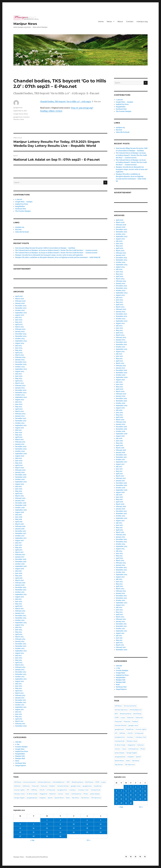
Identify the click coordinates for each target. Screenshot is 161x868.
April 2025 (19, 324)
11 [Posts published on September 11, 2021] (87, 824)
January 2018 (20, 529)
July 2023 (18, 374)
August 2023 (20, 371)
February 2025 (20, 329)
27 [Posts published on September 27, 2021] (20, 836)
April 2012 (19, 691)
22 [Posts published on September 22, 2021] (47, 832)
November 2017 (21, 533)
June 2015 (19, 602)
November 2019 (21, 477)
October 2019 (20, 479)
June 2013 (19, 658)
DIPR (97, 782)
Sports (50, 798)
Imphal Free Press (22, 204)
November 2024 (21, 336)
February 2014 (20, 639)
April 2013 (19, 663)
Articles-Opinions (44, 782)
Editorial (17, 786)
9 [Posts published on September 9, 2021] (60, 824)
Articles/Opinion (59, 782)
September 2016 (21, 566)
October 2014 (20, 620)
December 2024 (21, 334)
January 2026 (20, 303)
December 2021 (21, 418)
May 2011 (18, 717)
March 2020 (20, 468)
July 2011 (18, 712)
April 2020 (19, 465)
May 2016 (19, 576)
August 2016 (20, 569)
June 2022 (19, 404)
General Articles (63, 786)
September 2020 (21, 454)
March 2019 (19, 496)
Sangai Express (21, 766)
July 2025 (19, 317)
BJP (68, 782)
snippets (42, 798)
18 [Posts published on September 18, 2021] (87, 828)
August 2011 (19, 710)
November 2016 (21, 562)
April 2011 (19, 719)
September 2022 (21, 397)
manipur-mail (83, 790)
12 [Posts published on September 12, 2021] (101, 824)
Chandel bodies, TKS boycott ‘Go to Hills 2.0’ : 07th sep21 (66, 102)
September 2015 (21, 594)
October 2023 (20, 367)
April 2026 (19, 296)
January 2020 (20, 472)
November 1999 (21, 726)
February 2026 (20, 301)
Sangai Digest (19, 798)
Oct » (89, 840)
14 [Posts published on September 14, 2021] (34, 828)
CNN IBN (18, 742)
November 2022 (21, 393)
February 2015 (20, 611)
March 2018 (19, 524)
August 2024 (20, 343)
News (109, 22)
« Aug (32, 840)
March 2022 (20, 411)
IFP (28, 790)
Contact (130, 22)
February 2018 (20, 526)
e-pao (103, 782)
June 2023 (19, 376)
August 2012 (20, 681)
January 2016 (20, 585)
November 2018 (21, 505)
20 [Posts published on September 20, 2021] (20, 832)
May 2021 (19, 435)
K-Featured (51, 790)
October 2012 (20, 677)
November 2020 (21, 449)
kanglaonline (62, 790)
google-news (76, 786)
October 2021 (20, 423)
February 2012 (20, 695)
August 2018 (20, 512)
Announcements (29, 782)
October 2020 (20, 451)
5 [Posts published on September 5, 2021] (101, 820)
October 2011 (20, 705)
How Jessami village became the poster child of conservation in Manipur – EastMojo (45, 248)
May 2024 (19, 350)
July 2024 (19, 346)
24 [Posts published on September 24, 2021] (74, 832)
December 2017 (21, 531)
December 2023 (21, 362)
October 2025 (20, 310)
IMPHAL (34, 790)
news (67, 794)
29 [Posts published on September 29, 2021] (47, 836)
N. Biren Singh (32, 794)
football (52, 786)
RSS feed (18, 230)
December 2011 (21, 700)
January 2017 (20, 557)
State (68, 798)
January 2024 (20, 360)
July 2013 (18, 656)
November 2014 (21, 618)
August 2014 (20, 625)
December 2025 (21, 306)
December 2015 (21, 587)
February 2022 (20, 414)
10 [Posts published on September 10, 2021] (74, 824)
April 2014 (19, 634)
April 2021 (19, 437)
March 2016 (19, 580)
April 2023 (19, 381)
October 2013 (20, 648)
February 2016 (20, 583)
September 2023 (21, 369)
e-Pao (17, 744)
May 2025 (19, 322)
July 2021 (18, 430)
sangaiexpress (32, 798)
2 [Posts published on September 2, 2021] (60, 820)
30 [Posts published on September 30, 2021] (60, 836)
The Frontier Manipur (23, 211)
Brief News (89, 782)
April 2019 (19, 494)
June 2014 (19, 630)
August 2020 (20, 456)
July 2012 (18, 684)
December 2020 (21, 447)
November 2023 (21, 364)
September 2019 (21, 482)
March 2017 (19, 552)
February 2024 (20, 357)
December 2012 (21, 672)
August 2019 (20, 484)
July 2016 (18, 571)
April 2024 (19, 353)
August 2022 (20, 400)
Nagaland (43, 794)
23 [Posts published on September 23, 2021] (60, 832)
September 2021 (21, 425)
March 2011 (19, 721)
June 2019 (19, 489)
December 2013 (21, 644)
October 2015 (20, 592)
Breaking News (77, 782)
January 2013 (20, 670)
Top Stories (85, 798)
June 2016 (19, 573)
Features (44, 786)
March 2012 (19, 693)
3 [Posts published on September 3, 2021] (74, 820)
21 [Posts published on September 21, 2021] (34, 832)
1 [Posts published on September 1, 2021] (47, 820)
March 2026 (20, 299)
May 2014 (19, 632)
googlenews (18, 108)
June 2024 (19, 348)
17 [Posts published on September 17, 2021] (74, 828)
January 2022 (20, 416)
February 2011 (20, 724)
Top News (75, 798)
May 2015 (19, 604)
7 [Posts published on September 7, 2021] (34, 824)
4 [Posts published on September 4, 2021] (87, 820)
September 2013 (21, 651)
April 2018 (19, 522)
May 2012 (19, 688)
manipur (26, 117)
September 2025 (21, 313)
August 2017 (20, 540)
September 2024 (21, 341)
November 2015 (21, 590)
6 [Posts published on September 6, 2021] (20, 824)
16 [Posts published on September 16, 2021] (60, 828)
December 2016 (21, 559)
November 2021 (21, 421)
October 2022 (20, 395)
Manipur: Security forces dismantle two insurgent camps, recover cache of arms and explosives (49, 255)
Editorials (26, 786)
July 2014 (18, 627)
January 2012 (20, 698)
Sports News (59, 798)
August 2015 (20, 597)
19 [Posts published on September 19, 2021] (101, 828)
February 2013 (20, 667)
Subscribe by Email (22, 232)
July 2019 (18, 486)
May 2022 (19, 407)
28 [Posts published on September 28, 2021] (34, 836)
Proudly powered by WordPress (37, 857)
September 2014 (21, 623)
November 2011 (21, 702)
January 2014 (20, 641)
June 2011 (19, 714)
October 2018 (20, 508)
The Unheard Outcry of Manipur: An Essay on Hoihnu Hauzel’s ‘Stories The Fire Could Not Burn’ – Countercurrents (56, 250)
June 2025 (19, 320)
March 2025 (20, 327)
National (52, 794)
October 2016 (20, 564)
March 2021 (19, 440)
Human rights (19, 790)
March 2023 (19, 383)
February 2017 (20, 555)
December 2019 (21, 475)
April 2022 (19, 409)
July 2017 (18, 543)
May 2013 (19, 660)
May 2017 (19, 548)
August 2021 (20, 428)
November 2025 (21, 308)
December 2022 (21, 390)
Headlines (98, 786)
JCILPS (42, 790)
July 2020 (19, 458)
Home (101, 22)
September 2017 (21, 538)
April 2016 (19, 578)
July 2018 (18, 515)
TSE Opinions (96, 798)
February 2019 (20, 498)
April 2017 (19, 550)
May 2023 (19, 378)
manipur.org (142, 22)
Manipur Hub (20, 756)
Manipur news (19, 119)
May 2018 (19, 519)
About (120, 22)
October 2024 (20, 339)
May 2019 (19, 491)
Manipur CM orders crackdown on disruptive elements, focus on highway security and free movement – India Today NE (58, 257)
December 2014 (21, 616)
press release (95, 794)
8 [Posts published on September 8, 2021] (47, 824)
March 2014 (19, 637)
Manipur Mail (20, 758)
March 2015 (19, 609)
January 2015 (20, 613)
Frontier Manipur (21, 747)
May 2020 (19, 463)
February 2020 (20, 470)
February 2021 (20, 442)
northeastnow (76, 794)
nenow (60, 794)
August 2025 (20, 315)
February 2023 (20, 386)
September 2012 (21, 679)
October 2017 (20, 536)
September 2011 (21, 707)
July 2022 (19, 402)
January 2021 (20, 444)
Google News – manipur (24, 202)
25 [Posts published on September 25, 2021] (87, 832)
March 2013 (19, 665)
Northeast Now (21, 209)
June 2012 (19, 686)
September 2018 (21, 510)
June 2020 (19, 461)
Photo (86, 794)
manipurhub (95, 790)
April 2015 (19, 606)
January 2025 (20, 332)
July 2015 (18, 599)
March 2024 (20, 355)
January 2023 (20, 388)
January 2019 (20, 501)
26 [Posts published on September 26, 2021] (101, 832)
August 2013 (20, 653)
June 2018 (19, 517)
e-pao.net (19, 199)
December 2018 (21, 503)
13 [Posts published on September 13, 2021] (20, 828)
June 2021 (19, 432)
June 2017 (19, 545)
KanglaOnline (20, 206)
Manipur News (25, 24)
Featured (35, 786)
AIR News (18, 782)
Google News (18, 114)
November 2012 (21, 674)
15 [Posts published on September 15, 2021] (47, 828)
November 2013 (21, 646)
